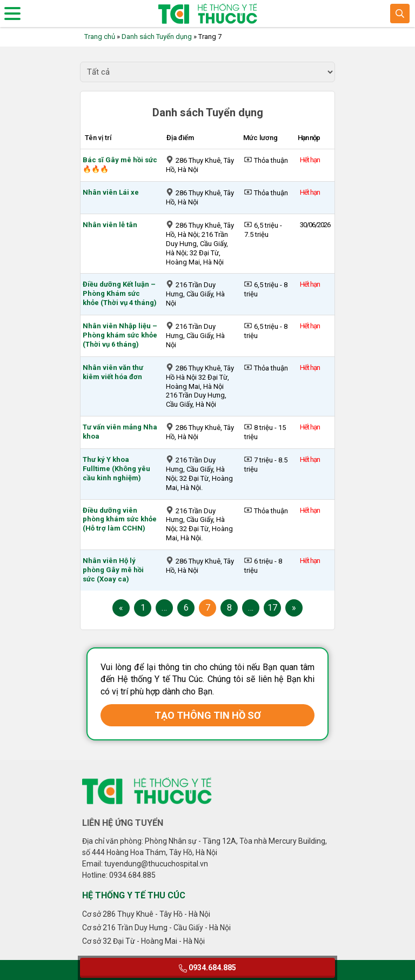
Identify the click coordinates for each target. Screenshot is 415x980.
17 (272, 608)
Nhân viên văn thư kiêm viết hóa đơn (113, 372)
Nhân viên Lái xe (111, 192)
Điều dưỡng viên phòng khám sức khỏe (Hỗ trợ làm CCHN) (120, 519)
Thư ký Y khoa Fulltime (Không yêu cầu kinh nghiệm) (116, 469)
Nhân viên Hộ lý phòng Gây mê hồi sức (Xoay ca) (113, 570)
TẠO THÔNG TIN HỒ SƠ (208, 715)
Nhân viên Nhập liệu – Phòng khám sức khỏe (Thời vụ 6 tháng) (120, 335)
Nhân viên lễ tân (110, 225)
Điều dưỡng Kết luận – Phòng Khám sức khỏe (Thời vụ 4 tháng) (120, 293)
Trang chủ (100, 37)
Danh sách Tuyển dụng (157, 37)
